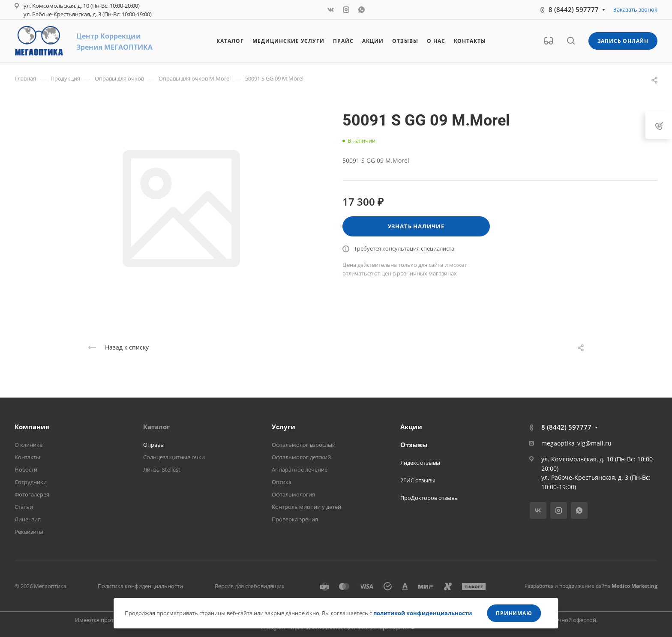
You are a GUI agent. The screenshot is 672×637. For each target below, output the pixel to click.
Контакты (27, 457)
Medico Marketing (634, 586)
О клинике (28, 445)
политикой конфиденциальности (423, 613)
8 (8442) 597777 (574, 9)
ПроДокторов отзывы (429, 498)
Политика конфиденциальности (140, 586)
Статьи (24, 507)
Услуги (283, 427)
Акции (411, 427)
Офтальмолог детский (301, 457)
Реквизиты (29, 532)
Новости (26, 470)
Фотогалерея (32, 494)
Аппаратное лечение (300, 470)
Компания (32, 427)
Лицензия (28, 519)
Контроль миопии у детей (306, 507)
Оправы (154, 445)
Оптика (282, 482)
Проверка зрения (295, 519)
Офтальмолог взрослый (304, 445)
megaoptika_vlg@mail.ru (576, 443)
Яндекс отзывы (420, 463)
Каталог (156, 427)
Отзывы (414, 445)
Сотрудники (31, 482)
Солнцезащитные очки (174, 457)
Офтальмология (293, 494)
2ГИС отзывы (418, 480)
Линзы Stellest (162, 470)
